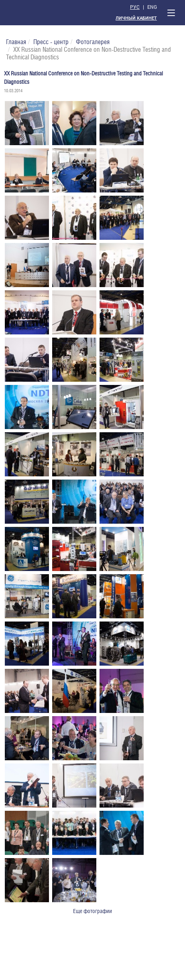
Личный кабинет (136, 18)
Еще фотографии (92, 911)
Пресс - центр (51, 42)
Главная (16, 42)
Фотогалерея (93, 42)
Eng (152, 7)
